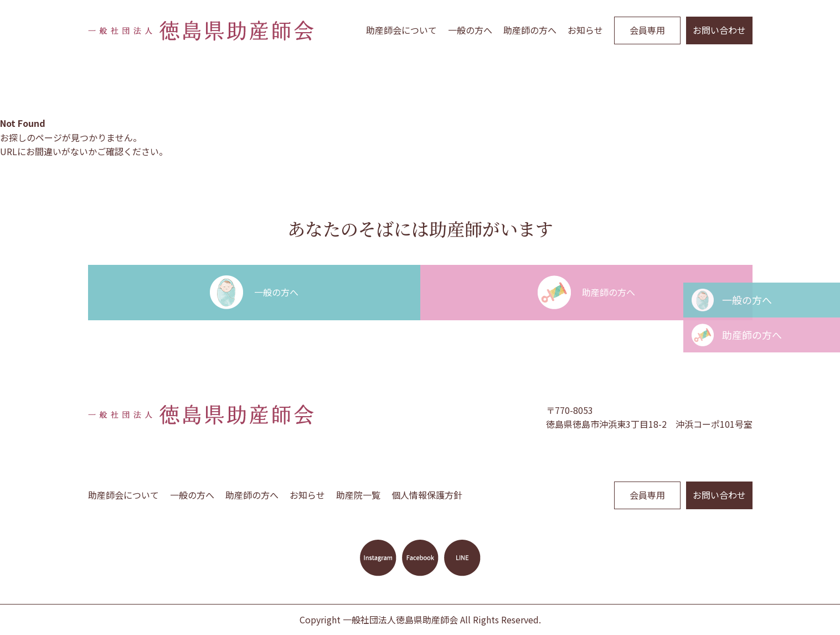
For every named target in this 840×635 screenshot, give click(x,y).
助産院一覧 (358, 495)
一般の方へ (470, 30)
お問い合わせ (719, 30)
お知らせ (585, 30)
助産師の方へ (530, 30)
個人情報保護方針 (427, 495)
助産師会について (401, 30)
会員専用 (647, 30)
